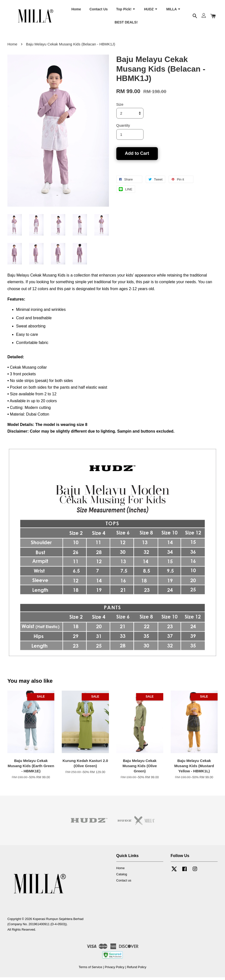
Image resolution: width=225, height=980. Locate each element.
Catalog (122, 877)
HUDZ (151, 10)
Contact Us (99, 10)
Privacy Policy (114, 970)
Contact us (124, 883)
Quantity (123, 128)
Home (76, 10)
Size (120, 107)
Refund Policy (137, 970)
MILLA (174, 10)
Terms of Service (91, 970)
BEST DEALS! (126, 23)
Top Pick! (126, 10)
